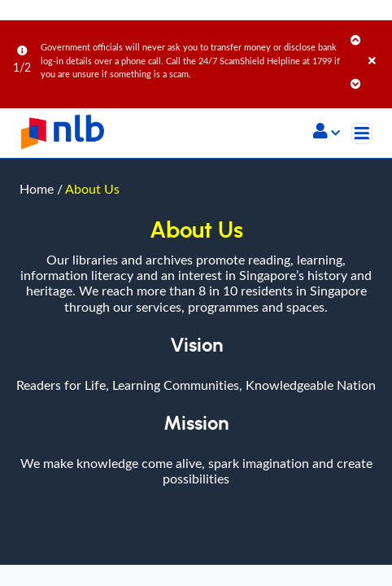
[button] (327, 133)
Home (37, 189)
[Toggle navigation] (362, 133)
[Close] (377, 44)
